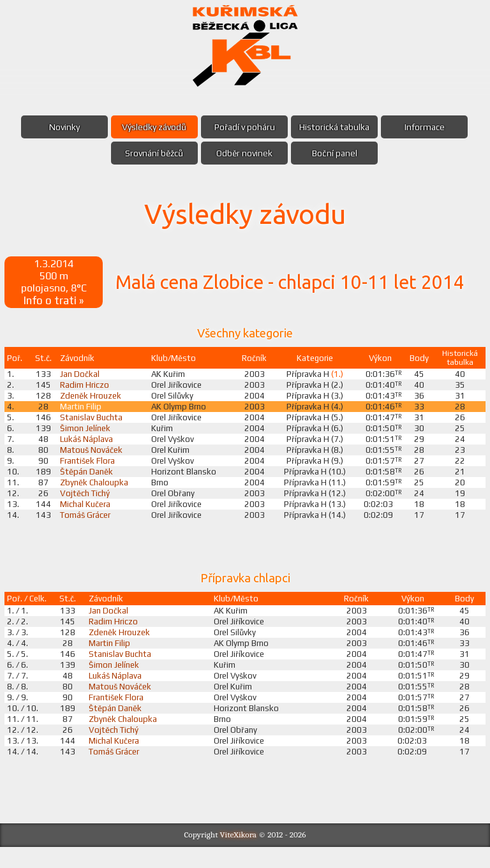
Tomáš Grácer (87, 526)
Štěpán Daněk (87, 480)
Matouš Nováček (92, 457)
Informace (430, 127)
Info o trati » (56, 302)
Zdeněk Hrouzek (93, 400)
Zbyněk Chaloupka (96, 492)
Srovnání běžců (152, 153)
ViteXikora (239, 856)
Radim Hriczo (85, 388)
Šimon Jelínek (87, 434)
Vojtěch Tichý (86, 503)
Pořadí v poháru (245, 127)
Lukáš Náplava (87, 446)
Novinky (59, 127)
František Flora (89, 469)
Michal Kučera (86, 515)
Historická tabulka (337, 127)
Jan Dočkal (80, 377)
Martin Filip (81, 411)
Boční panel (337, 153)
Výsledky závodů (152, 127)
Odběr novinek (244, 153)
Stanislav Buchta (92, 423)
